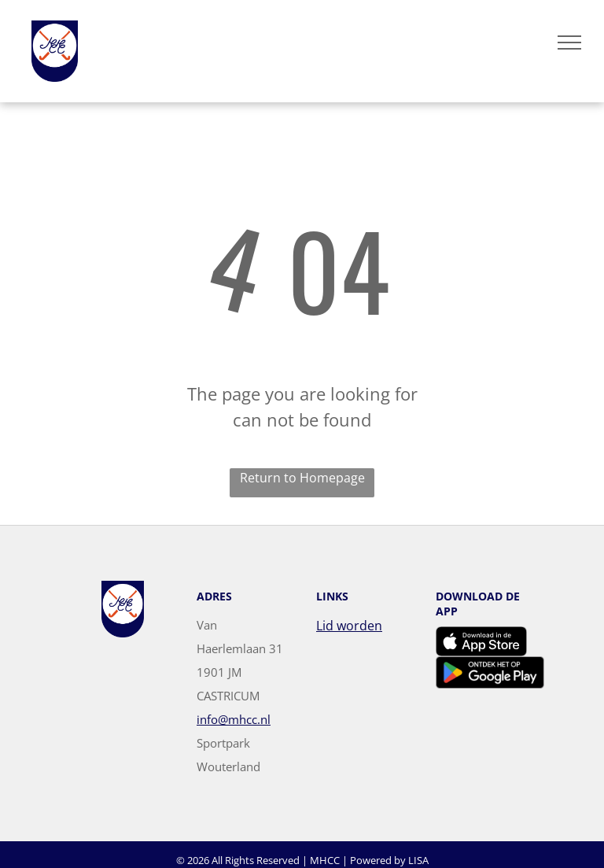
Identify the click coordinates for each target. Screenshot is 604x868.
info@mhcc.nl (234, 719)
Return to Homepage (302, 478)
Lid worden (349, 626)
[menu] (569, 42)
